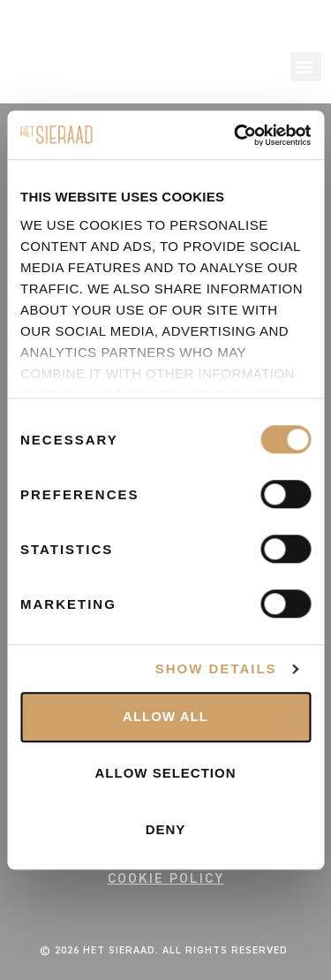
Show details (216, 669)
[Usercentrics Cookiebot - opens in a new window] (236, 135)
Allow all (165, 717)
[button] (306, 67)
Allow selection (166, 774)
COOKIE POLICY (166, 878)
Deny (166, 830)
